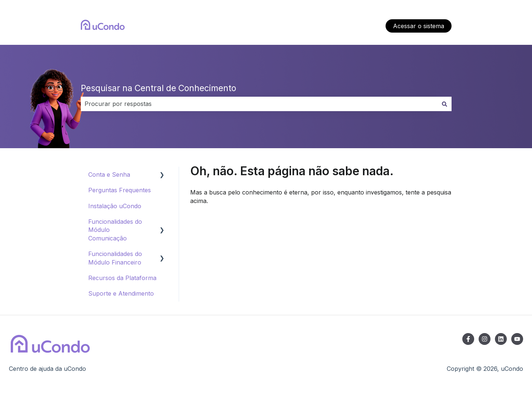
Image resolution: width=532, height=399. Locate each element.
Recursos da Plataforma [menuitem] (122, 278)
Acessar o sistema (419, 26)
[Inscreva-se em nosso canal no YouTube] (517, 339)
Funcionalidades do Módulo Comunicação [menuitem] (115, 230)
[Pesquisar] (445, 104)
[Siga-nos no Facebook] (468, 339)
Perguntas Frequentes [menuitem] (120, 190)
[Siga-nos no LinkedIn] (501, 339)
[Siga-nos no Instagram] (485, 339)
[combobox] (259, 104)
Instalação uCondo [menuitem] (115, 206)
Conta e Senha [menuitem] (109, 174)
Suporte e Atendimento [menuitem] (121, 293)
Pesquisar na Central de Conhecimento (158, 88)
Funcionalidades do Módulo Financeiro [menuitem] (115, 258)
